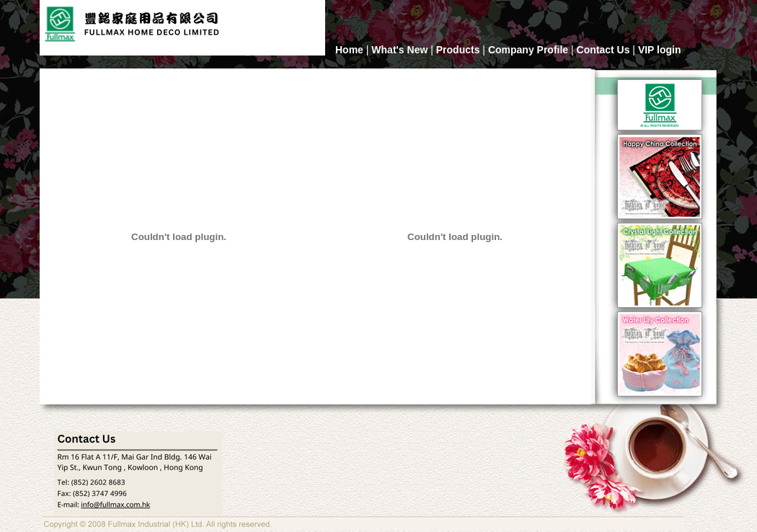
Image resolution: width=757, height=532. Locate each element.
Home (349, 50)
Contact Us (603, 50)
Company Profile (528, 50)
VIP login (660, 50)
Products (458, 50)
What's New (399, 50)
